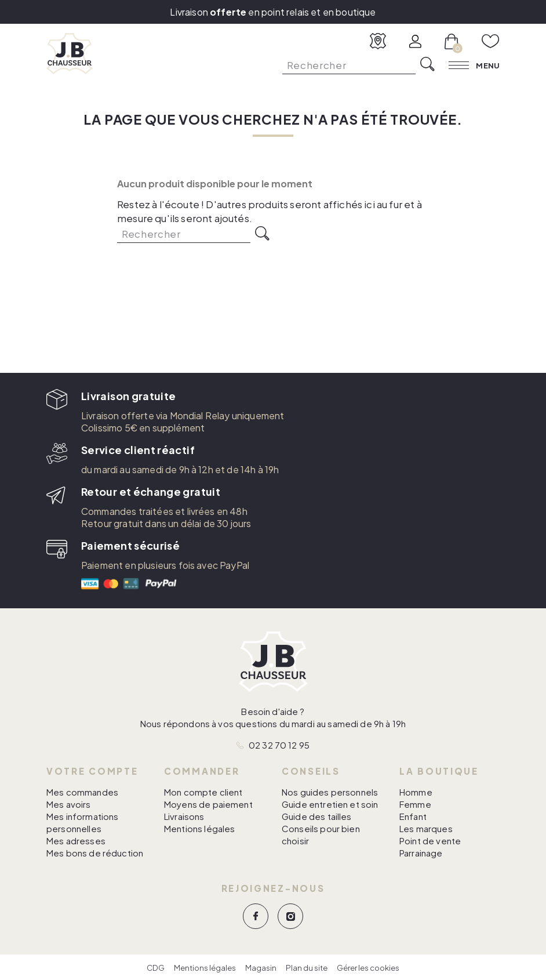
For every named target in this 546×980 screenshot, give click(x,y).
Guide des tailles (317, 816)
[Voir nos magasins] (378, 41)
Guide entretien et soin (330, 804)
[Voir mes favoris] (491, 41)
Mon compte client (203, 792)
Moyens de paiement (208, 804)
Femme (415, 804)
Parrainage (421, 853)
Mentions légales (199, 828)
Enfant (413, 816)
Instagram (290, 916)
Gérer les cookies (368, 968)
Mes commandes (82, 792)
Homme (416, 792)
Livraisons (184, 816)
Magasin (261, 968)
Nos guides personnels (330, 792)
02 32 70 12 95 (279, 745)
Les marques (426, 828)
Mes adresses (76, 841)
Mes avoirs (69, 804)
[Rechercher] (349, 65)
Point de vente (430, 841)
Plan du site (307, 968)
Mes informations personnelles (82, 822)
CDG (156, 968)
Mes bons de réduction (95, 853)
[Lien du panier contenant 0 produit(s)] (452, 41)
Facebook (256, 916)
